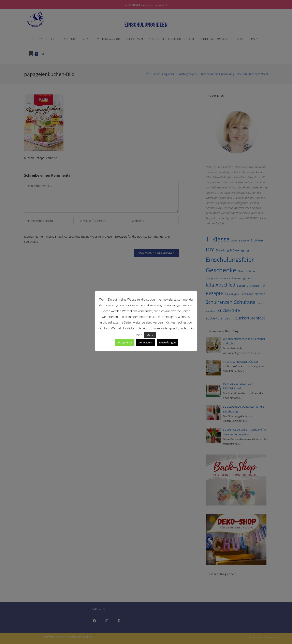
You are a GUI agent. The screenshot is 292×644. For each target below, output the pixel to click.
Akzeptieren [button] (125, 342)
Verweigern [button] (146, 342)
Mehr (150, 335)
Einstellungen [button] (167, 342)
